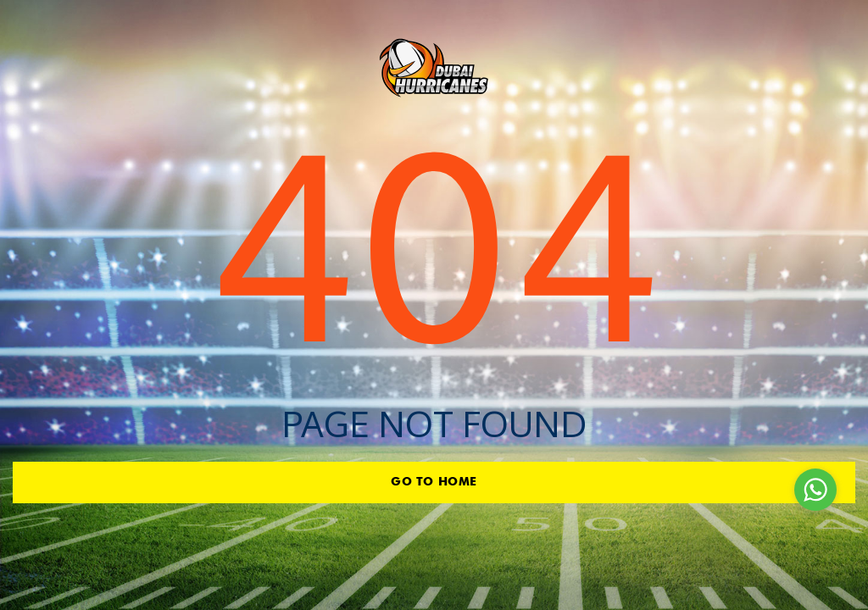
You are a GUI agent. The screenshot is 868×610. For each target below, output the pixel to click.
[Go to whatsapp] (815, 490)
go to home (434, 482)
